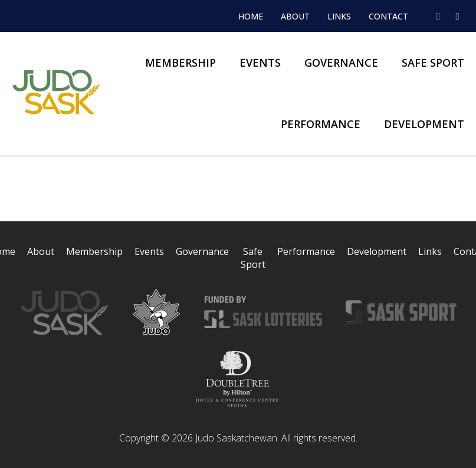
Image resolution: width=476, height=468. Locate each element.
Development (424, 124)
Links (339, 16)
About (295, 16)
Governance (341, 63)
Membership (180, 63)
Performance (321, 124)
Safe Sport (433, 63)
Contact (388, 16)
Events (260, 63)
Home (251, 16)
